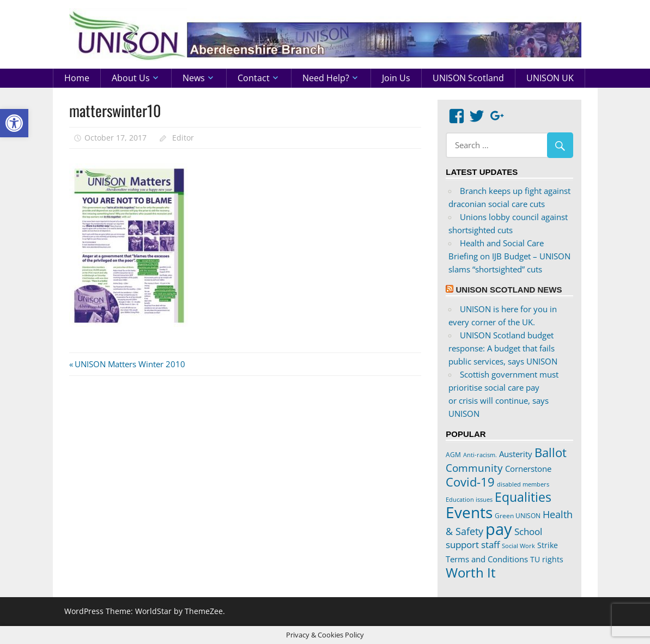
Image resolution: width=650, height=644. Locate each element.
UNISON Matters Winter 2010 (130, 364)
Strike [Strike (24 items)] (548, 545)
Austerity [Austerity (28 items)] (516, 454)
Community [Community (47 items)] (474, 468)
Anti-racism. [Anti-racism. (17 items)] (480, 455)
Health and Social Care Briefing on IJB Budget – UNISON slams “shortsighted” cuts (509, 256)
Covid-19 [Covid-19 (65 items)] (470, 482)
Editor (183, 138)
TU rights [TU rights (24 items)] (547, 560)
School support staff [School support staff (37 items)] (494, 538)
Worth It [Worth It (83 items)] (471, 572)
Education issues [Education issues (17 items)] (469, 500)
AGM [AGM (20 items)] (453, 454)
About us (131, 78)
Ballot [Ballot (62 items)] (551, 452)
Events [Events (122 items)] (469, 512)
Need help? (326, 78)
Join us (396, 78)
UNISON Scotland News (509, 290)
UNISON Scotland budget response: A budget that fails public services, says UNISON (503, 348)
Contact (254, 78)
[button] (14, 123)
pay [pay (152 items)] (499, 529)
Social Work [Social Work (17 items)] (518, 546)
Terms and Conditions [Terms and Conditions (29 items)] (487, 559)
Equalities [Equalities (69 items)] (523, 497)
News (194, 78)
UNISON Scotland (468, 78)
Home (77, 78)
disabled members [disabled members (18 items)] (523, 484)
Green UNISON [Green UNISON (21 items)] (518, 516)
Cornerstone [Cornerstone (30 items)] (528, 469)
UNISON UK (550, 78)
